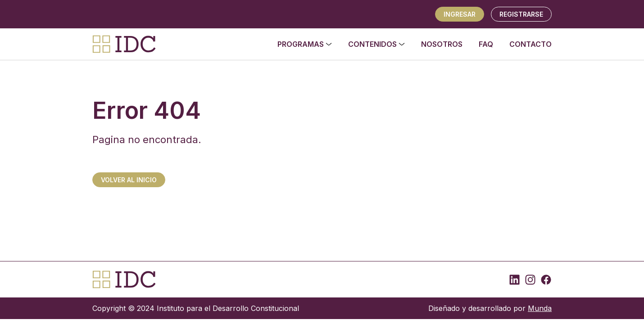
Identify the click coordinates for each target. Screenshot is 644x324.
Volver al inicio (129, 180)
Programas (305, 44)
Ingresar (460, 14)
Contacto (531, 44)
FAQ (486, 44)
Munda (540, 308)
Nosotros (442, 44)
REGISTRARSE (521, 14)
